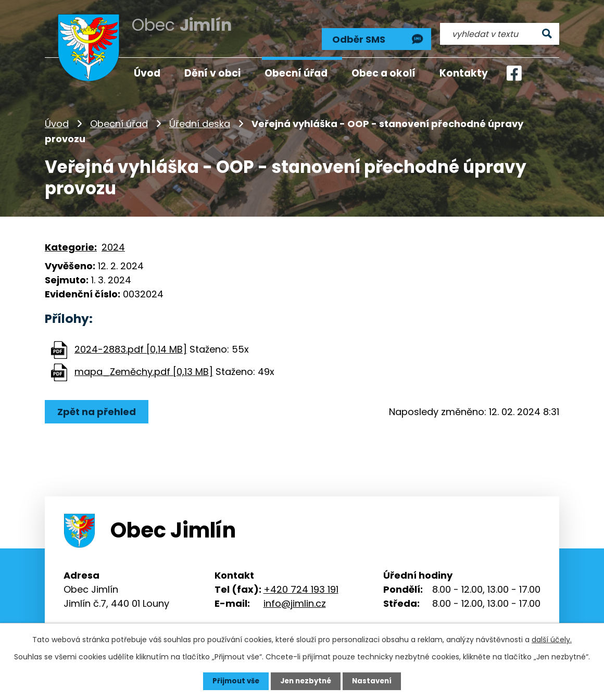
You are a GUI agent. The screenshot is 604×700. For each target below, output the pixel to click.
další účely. (552, 639)
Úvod (57, 117)
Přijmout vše (233, 681)
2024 (113, 240)
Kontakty (464, 73)
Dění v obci (212, 73)
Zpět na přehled (98, 405)
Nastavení (375, 681)
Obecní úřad (119, 117)
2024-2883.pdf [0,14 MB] (131, 342)
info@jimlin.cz (295, 597)
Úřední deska (200, 117)
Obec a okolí (383, 73)
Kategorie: (71, 240)
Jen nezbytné (306, 681)
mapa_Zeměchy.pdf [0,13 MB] (144, 365)
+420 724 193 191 (301, 583)
